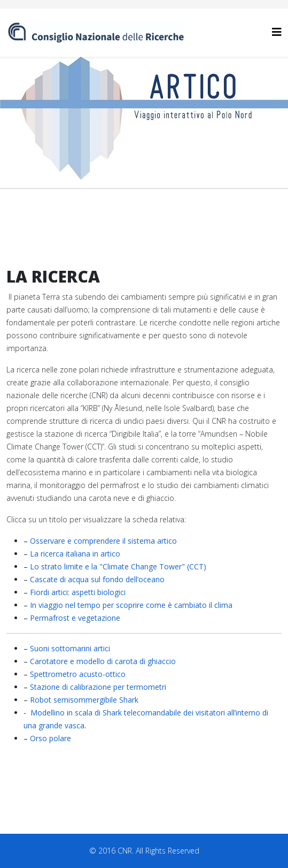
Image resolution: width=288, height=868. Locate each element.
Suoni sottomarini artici (70, 648)
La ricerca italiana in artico (75, 554)
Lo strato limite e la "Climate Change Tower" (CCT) (118, 566)
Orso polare (50, 738)
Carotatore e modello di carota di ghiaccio (103, 661)
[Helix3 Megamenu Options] (277, 32)
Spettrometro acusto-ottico (78, 674)
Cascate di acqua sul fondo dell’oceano (97, 579)
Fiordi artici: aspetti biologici (78, 592)
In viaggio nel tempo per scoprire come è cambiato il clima (131, 605)
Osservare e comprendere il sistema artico (103, 541)
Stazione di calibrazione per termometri (98, 687)
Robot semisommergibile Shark (84, 700)
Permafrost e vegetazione (75, 618)
